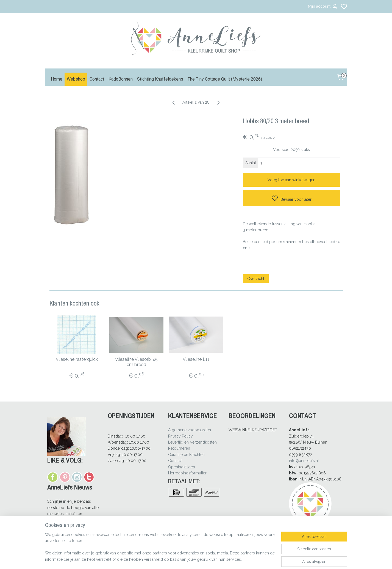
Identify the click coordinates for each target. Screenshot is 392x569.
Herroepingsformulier (187, 473)
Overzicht (256, 279)
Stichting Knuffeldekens (160, 79)
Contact (97, 79)
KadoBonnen (121, 79)
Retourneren (179, 448)
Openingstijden (182, 467)
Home (57, 79)
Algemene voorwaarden (190, 430)
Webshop (76, 79)
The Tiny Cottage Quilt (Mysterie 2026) (225, 79)
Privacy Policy (180, 436)
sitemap (211, 559)
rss (221, 559)
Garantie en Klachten (186, 455)
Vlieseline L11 (196, 359)
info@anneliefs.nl (304, 461)
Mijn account (323, 7)
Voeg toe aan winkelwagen (291, 180)
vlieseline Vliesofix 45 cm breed (136, 362)
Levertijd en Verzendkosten (192, 442)
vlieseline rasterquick (77, 359)
